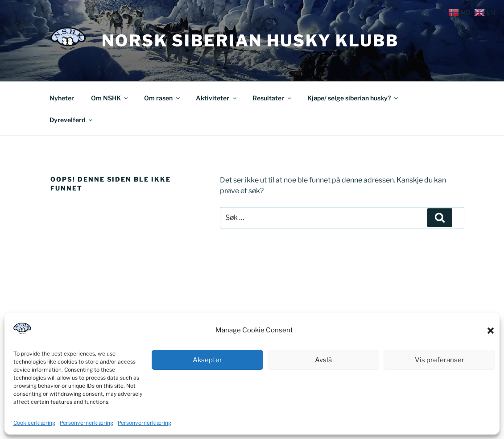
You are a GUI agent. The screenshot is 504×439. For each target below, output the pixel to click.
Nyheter (62, 98)
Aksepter (207, 360)
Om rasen (163, 98)
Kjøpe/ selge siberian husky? (353, 98)
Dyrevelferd (72, 120)
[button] (491, 331)
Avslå (323, 360)
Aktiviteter (217, 98)
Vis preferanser (440, 360)
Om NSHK (110, 98)
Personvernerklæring (87, 423)
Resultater (273, 98)
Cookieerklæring (34, 423)
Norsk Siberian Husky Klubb (250, 41)
